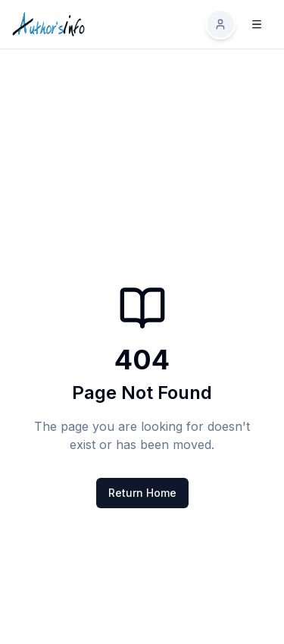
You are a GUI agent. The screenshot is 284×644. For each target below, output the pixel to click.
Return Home (142, 493)
